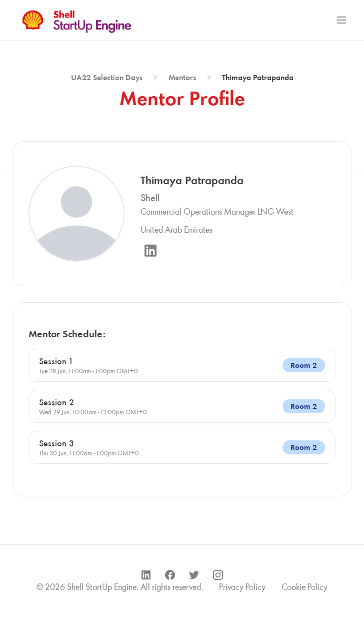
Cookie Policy (304, 587)
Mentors (182, 77)
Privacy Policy (242, 587)
